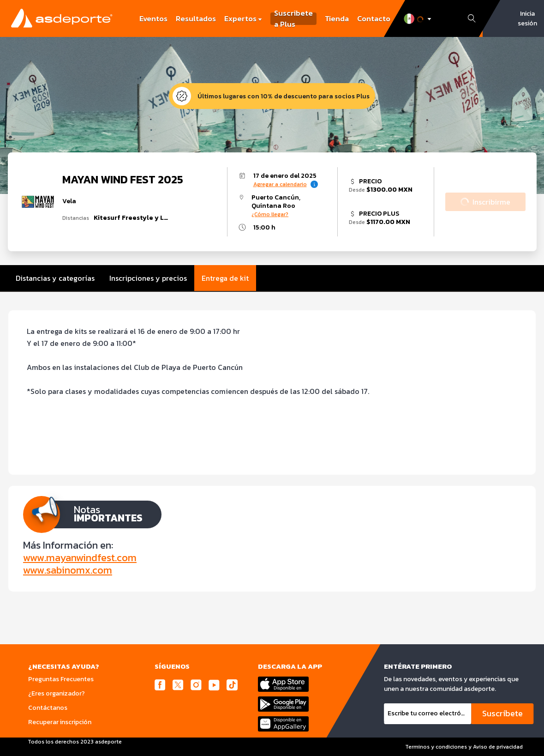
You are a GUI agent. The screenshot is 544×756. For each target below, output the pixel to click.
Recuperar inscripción (60, 722)
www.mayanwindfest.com (80, 558)
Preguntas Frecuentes (61, 679)
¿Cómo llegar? (270, 214)
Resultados (196, 18)
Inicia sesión (527, 18)
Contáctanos (48, 708)
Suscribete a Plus (293, 19)
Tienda (337, 18)
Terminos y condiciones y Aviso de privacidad (464, 747)
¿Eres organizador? (57, 693)
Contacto (374, 18)
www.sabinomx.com (68, 570)
